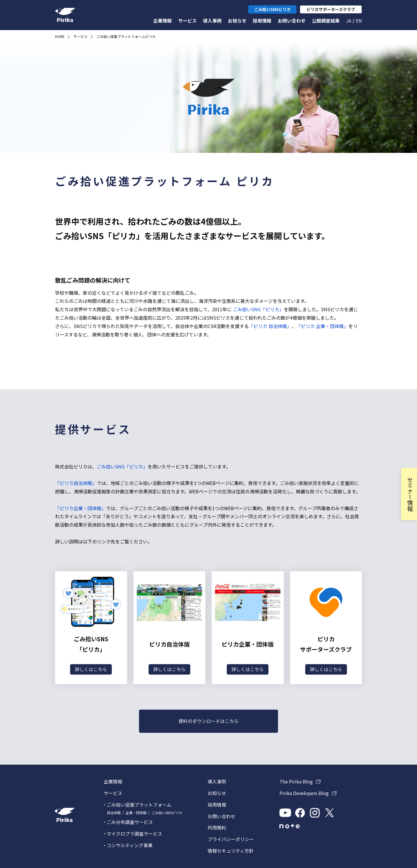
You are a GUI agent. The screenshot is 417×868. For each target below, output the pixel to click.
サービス (187, 21)
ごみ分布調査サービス (130, 822)
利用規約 (217, 827)
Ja (349, 21)
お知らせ (237, 21)
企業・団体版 (136, 813)
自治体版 (114, 813)
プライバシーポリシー (231, 839)
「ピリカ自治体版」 (76, 483)
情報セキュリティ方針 (231, 851)
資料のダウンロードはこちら (209, 721)
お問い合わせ (292, 21)
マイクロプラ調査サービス (134, 834)
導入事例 (212, 21)
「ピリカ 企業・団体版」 (322, 326)
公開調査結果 (326, 21)
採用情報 (262, 21)
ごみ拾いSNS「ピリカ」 (258, 309)
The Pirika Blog (296, 781)
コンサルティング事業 (130, 845)
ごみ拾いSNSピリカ (167, 813)
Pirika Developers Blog (304, 793)
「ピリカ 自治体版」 (270, 326)
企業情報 (162, 21)
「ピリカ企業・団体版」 (81, 508)
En (359, 21)
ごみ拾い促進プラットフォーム (139, 805)
